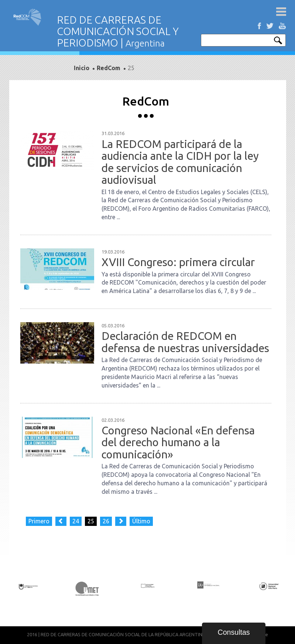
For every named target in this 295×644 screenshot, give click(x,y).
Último (141, 521)
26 (106, 521)
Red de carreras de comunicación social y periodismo (28, 17)
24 (76, 521)
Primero (39, 521)
